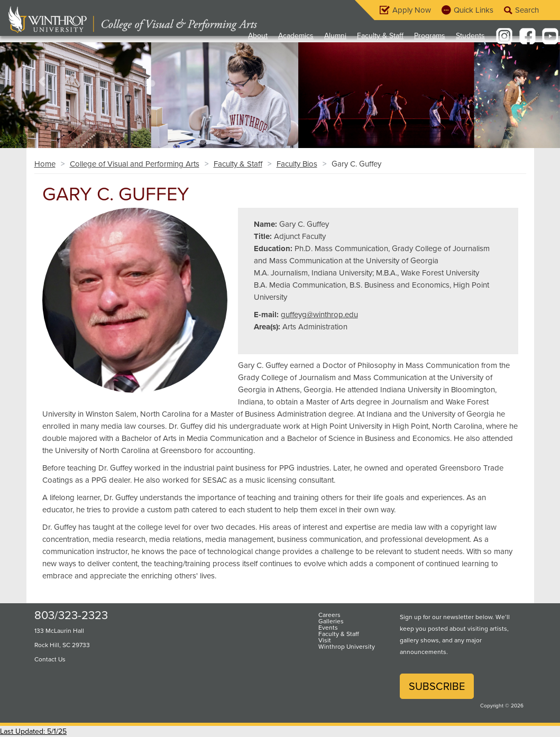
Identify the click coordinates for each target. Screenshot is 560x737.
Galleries (331, 621)
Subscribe (437, 686)
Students (470, 36)
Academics (296, 36)
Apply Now (412, 10)
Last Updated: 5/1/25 (33, 731)
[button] (42, 81)
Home (45, 164)
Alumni (335, 36)
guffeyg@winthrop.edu (319, 315)
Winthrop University (347, 647)
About (258, 36)
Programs (430, 36)
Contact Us (50, 659)
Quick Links (474, 10)
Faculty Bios (297, 164)
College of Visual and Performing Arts (135, 164)
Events (328, 628)
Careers (329, 615)
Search (527, 10)
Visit (325, 640)
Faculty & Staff (380, 36)
